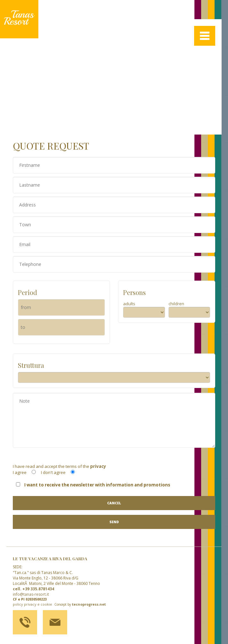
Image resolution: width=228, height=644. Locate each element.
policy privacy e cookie (32, 604)
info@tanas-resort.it (31, 594)
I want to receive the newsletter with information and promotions (93, 485)
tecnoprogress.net (89, 604)
